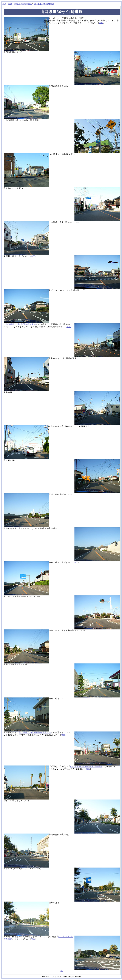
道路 (10, 4)
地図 (101, 23)
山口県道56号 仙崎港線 (44, 4)
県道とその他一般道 (23, 4)
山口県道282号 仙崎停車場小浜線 (35, 732)
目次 (4, 4)
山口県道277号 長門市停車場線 (21, 324)
